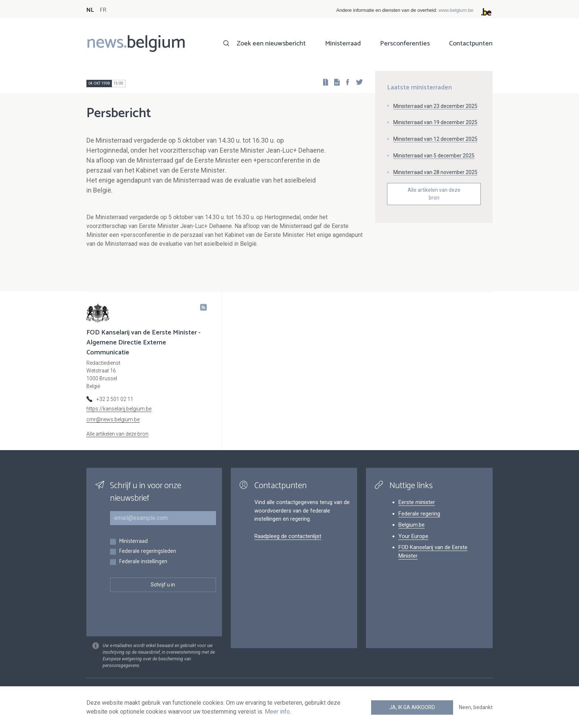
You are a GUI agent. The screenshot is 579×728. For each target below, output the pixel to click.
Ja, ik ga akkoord (412, 707)
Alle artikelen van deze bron (434, 194)
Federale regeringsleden (148, 552)
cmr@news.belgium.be (113, 419)
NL (90, 10)
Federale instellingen (143, 562)
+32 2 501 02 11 (115, 399)
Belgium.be (412, 525)
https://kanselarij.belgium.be (119, 409)
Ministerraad (343, 44)
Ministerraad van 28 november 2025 (435, 172)
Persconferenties (405, 44)
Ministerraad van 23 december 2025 (435, 106)
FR (103, 10)
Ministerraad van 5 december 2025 (434, 156)
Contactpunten (471, 44)
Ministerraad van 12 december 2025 (435, 139)
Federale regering (419, 514)
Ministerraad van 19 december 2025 (435, 122)
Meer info (277, 712)
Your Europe (413, 536)
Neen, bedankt (476, 707)
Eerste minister (417, 502)
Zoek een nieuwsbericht (271, 44)
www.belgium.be (456, 10)
